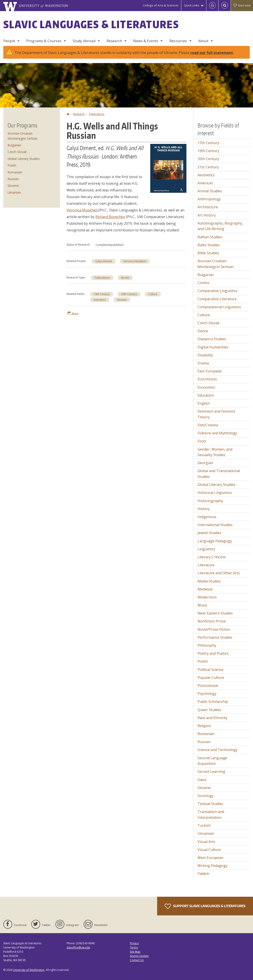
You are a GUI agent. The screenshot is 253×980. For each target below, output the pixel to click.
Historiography (210, 501)
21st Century (208, 167)
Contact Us (137, 960)
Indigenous (207, 517)
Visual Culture (209, 850)
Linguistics (206, 549)
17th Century (208, 143)
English (204, 403)
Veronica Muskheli (82, 210)
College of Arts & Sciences (161, 5)
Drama (203, 363)
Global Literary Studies (24, 159)
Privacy (134, 943)
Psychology (207, 694)
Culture (153, 294)
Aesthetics (206, 175)
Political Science (211, 670)
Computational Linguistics (219, 307)
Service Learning (211, 771)
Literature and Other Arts (219, 573)
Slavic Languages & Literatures (91, 24)
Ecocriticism (207, 379)
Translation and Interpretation (211, 815)
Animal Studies (210, 191)
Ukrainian (14, 192)
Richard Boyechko (110, 217)
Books (125, 278)
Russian (122, 300)
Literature (100, 300)
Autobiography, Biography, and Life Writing (220, 226)
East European (210, 371)
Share (73, 313)
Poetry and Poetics (213, 653)
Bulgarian (14, 145)
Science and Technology (217, 750)
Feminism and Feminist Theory (216, 414)
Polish (12, 165)
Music (202, 605)
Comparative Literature (217, 299)
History (204, 509)
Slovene (13, 186)
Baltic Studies (209, 245)
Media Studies (209, 581)
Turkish (204, 825)
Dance (203, 331)
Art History (207, 215)
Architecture (208, 207)
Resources (178, 41)
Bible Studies (208, 253)
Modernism (207, 597)
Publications (97, 114)
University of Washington (29, 970)
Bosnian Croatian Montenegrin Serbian (215, 264)
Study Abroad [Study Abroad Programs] (84, 41)
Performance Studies (215, 637)
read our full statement (212, 53)
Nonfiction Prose (212, 621)
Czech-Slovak (17, 152)
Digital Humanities (213, 347)
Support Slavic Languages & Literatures (205, 906)
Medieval (205, 589)
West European (210, 858)
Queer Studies (209, 710)
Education (206, 395)
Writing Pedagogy (212, 866)
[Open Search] (225, 6)
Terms (134, 947)
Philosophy (207, 645)
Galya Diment (104, 261)
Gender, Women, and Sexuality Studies (215, 452)
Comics (203, 283)
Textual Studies (210, 804)
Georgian (205, 463)
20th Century (129, 294)
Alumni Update (139, 956)
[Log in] (212, 6)
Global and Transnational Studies (219, 474)
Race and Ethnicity (212, 718)
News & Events (146, 41)
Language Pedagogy (215, 541)
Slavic (202, 780)
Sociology (206, 796)
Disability (205, 355)
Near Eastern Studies (215, 613)
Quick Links (192, 5)
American (205, 183)
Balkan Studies (210, 237)
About (203, 41)
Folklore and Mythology (217, 433)
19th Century (102, 294)
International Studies (215, 525)
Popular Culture (211, 678)
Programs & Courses (44, 41)
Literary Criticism (212, 557)
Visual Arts (206, 842)
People (9, 41)
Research (114, 41)
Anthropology (209, 199)
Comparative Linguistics (217, 291)
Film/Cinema (208, 425)
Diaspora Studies (212, 339)
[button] (168, 168)
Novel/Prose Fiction (214, 629)
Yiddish (203, 874)
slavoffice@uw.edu (78, 947)
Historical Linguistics (215, 493)
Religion (204, 726)
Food (202, 441)
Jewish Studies (209, 533)
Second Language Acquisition (212, 761)
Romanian (15, 172)
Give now (242, 5)
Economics (206, 387)
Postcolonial (208, 686)
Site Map (135, 952)
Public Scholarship (213, 702)
